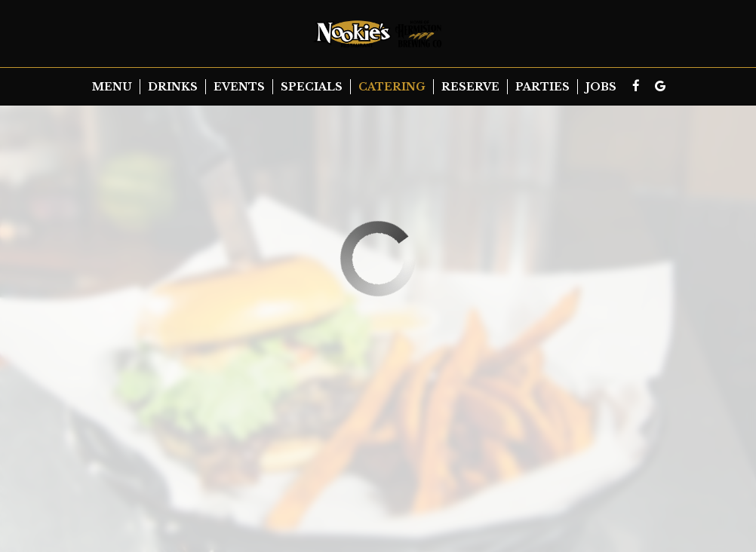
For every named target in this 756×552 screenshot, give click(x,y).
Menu (112, 87)
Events (239, 87)
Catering (392, 87)
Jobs (601, 87)
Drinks (173, 87)
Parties (542, 87)
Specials (312, 87)
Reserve (470, 87)
